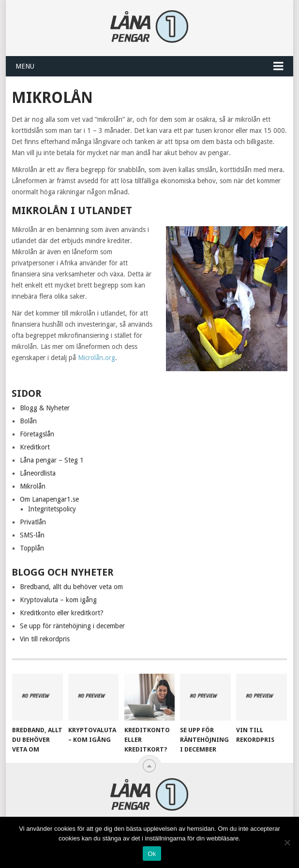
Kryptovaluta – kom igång (58, 600)
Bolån (28, 421)
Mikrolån (33, 486)
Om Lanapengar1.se (49, 499)
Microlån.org (97, 358)
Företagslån (37, 434)
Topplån (32, 548)
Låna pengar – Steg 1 (52, 460)
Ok (152, 854)
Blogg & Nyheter (45, 408)
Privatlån (33, 522)
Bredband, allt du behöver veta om (71, 587)
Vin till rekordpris (45, 639)
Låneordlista (38, 473)
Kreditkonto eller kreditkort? (62, 613)
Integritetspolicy (52, 509)
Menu (25, 66)
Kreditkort (35, 447)
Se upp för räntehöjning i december (72, 626)
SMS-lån (32, 535)
